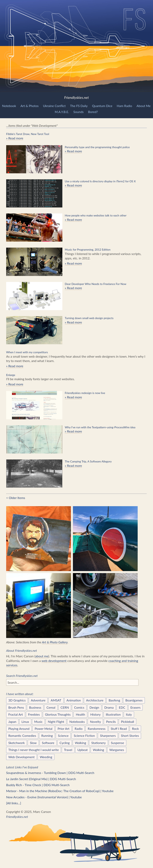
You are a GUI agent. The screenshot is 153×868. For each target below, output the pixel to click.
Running (47, 736)
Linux (25, 722)
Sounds (78, 112)
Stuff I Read (119, 729)
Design (94, 707)
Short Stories (130, 736)
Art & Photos (30, 106)
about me (42, 656)
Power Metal (44, 729)
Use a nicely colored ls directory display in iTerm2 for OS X (100, 181)
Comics (79, 707)
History (95, 714)
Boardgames (134, 700)
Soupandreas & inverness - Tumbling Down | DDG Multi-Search (50, 773)
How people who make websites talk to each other (96, 215)
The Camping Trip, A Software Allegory (88, 461)
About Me (144, 106)
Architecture (95, 700)
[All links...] (14, 803)
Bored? (93, 112)
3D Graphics (17, 700)
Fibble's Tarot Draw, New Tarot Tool (28, 134)
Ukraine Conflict (54, 106)
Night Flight (56, 722)
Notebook (9, 106)
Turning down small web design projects (89, 318)
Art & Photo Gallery (55, 642)
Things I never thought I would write (34, 750)
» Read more (15, 138)
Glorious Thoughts (58, 714)
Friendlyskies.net (76, 50)
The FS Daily (79, 106)
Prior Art (64, 729)
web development (54, 661)
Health (80, 714)
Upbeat (83, 750)
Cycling (65, 743)
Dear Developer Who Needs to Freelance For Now (96, 284)
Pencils (111, 722)
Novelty (95, 722)
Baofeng (114, 700)
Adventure (38, 700)
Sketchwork (17, 743)
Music (38, 722)
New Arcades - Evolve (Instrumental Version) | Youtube (44, 797)
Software (48, 743)
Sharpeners (108, 736)
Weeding (46, 757)
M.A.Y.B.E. (62, 112)
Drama (109, 707)
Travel (68, 750)
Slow (33, 743)
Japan (12, 722)
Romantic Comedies (22, 736)
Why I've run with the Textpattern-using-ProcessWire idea (100, 427)
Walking (81, 743)
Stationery (98, 743)
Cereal (51, 707)
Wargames (117, 750)
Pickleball (127, 722)
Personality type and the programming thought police (97, 147)
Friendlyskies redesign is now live (85, 393)
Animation (74, 700)
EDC (122, 707)
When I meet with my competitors (27, 352)
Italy (129, 714)
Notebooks (77, 722)
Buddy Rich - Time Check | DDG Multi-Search (38, 785)
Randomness (97, 729)
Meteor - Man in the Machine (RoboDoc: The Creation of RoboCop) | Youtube (60, 791)
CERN (65, 707)
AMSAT (56, 700)
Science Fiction (84, 736)
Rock (135, 729)
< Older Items (16, 498)
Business (35, 707)
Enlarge (11, 375)
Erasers (136, 707)
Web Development (22, 757)
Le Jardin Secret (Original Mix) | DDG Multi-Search (41, 779)
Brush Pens (16, 707)
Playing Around (19, 729)
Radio (79, 729)
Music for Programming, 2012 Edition (88, 249)
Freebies (34, 714)
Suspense (118, 743)
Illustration (113, 714)
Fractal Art (16, 714)
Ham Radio (124, 106)
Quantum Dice (102, 106)
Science (63, 736)
